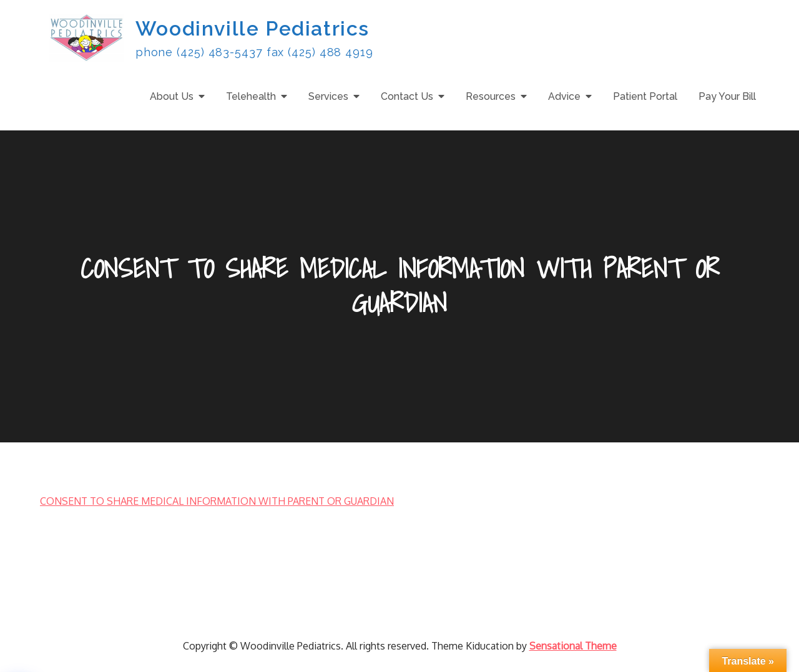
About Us (172, 96)
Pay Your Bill (727, 96)
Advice (564, 96)
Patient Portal (645, 96)
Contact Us (407, 96)
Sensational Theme (573, 646)
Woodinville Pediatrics (252, 28)
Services (328, 96)
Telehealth (251, 96)
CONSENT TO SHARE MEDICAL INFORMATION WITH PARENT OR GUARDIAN (217, 501)
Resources (491, 96)
